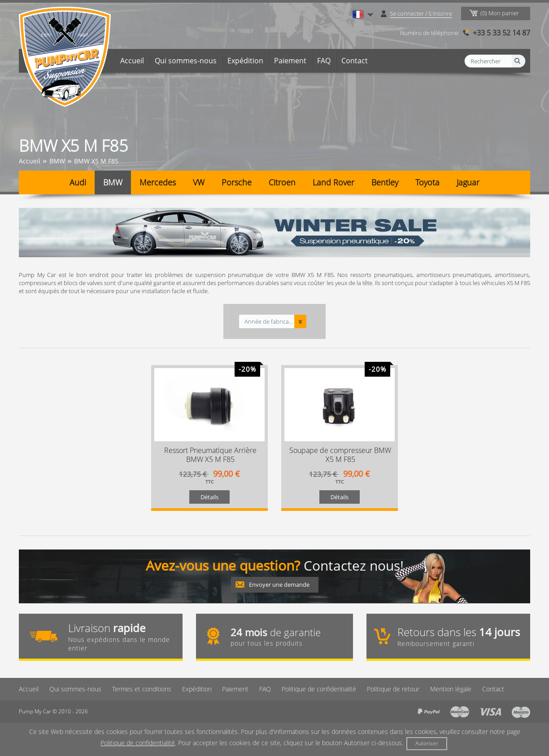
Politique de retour (394, 689)
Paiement (290, 61)
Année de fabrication (269, 321)
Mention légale (451, 689)
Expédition (245, 61)
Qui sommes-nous (186, 61)
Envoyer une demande (279, 585)
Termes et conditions (142, 689)
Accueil (132, 61)
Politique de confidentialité (319, 689)
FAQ (324, 61)
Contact (355, 61)
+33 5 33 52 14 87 (501, 33)
